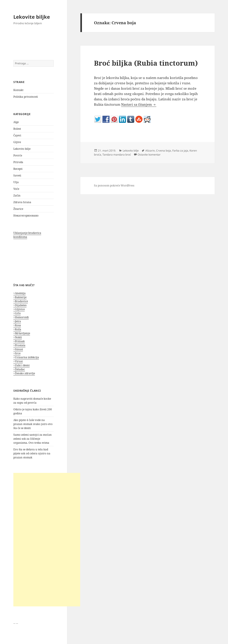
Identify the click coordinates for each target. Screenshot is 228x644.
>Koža (17, 329)
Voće (16, 189)
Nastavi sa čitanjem (139, 104)
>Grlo (17, 313)
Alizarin (150, 151)
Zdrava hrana (22, 202)
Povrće (18, 155)
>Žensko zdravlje (24, 373)
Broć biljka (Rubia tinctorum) (146, 63)
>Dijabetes (20, 305)
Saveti (17, 175)
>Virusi (18, 361)
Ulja (16, 182)
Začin (17, 195)
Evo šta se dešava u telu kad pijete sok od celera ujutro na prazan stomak (32, 453)
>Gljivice (19, 309)
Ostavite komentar (149, 155)
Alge (16, 122)
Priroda (18, 162)
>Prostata (19, 345)
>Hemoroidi (21, 317)
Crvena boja (164, 151)
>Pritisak (19, 341)
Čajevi (17, 135)
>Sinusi (18, 349)
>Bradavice (21, 301)
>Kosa (17, 325)
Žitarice (18, 209)
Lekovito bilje (22, 149)
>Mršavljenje (22, 333)
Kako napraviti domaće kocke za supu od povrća (32, 401)
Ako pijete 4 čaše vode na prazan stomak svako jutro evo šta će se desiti (33, 424)
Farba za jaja (180, 151)
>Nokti (18, 337)
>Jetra (17, 321)
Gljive (17, 142)
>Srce (17, 353)
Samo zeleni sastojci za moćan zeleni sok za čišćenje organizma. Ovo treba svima (33, 439)
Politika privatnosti (26, 97)
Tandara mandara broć (117, 155)
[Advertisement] (47, 540)
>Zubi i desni (21, 365)
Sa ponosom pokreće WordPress (114, 185)
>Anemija (19, 293)
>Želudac (19, 369)
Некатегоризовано (26, 216)
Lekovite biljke (32, 17)
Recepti (18, 169)
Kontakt (18, 90)
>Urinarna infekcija (26, 357)
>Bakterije (20, 297)
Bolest (17, 129)
